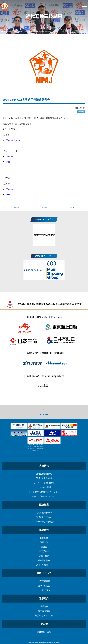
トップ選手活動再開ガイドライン (44, 492)
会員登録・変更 (44, 632)
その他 (44, 624)
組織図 (44, 547)
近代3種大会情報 (44, 478)
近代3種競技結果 (44, 517)
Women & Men (13, 140)
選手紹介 (44, 598)
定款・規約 (44, 556)
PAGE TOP (44, 412)
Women (10, 156)
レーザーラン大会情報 (44, 483)
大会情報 (44, 466)
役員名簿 (44, 542)
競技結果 (44, 505)
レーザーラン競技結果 (44, 522)
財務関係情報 (44, 560)
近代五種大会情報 (44, 474)
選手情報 (44, 607)
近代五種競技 (44, 581)
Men (8, 162)
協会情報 (44, 530)
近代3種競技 (44, 586)
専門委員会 (44, 551)
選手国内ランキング (44, 616)
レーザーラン (44, 590)
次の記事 (72, 208)
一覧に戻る (44, 208)
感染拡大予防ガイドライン (44, 497)
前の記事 (16, 208)
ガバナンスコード (44, 565)
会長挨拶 (44, 538)
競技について (44, 573)
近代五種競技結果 (44, 513)
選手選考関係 (44, 611)
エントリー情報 (44, 487)
